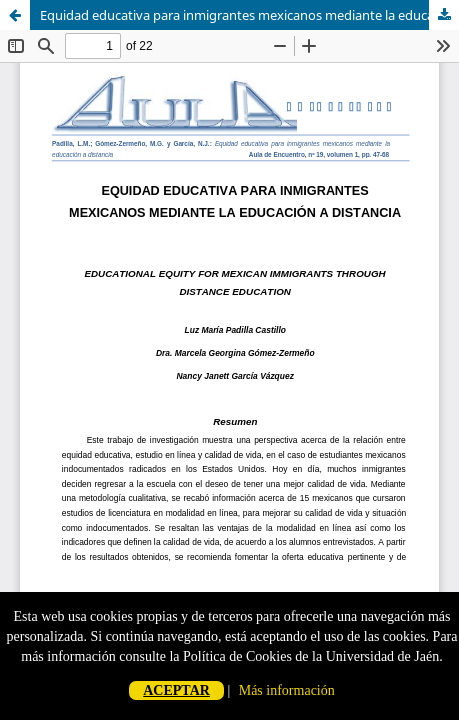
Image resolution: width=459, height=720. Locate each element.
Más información (287, 690)
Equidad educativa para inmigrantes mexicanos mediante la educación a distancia (249, 15)
